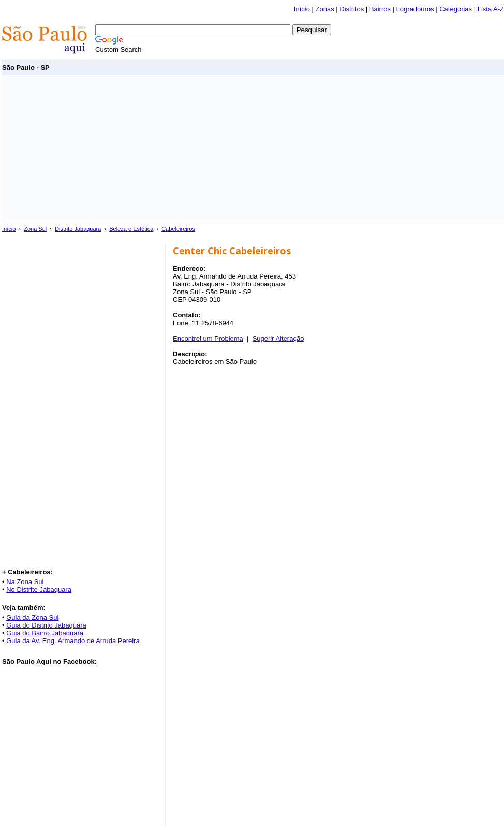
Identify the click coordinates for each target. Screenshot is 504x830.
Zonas (325, 9)
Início (302, 9)
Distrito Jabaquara (78, 229)
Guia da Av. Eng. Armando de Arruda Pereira (73, 641)
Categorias (456, 9)
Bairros (380, 9)
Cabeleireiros (178, 229)
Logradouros (415, 9)
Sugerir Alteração (278, 338)
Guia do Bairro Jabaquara (45, 633)
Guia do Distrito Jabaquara (46, 625)
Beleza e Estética (131, 229)
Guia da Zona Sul (32, 617)
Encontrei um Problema (208, 338)
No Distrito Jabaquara (39, 589)
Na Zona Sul (25, 582)
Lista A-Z (491, 9)
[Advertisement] (157, 148)
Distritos (352, 9)
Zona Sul (35, 229)
